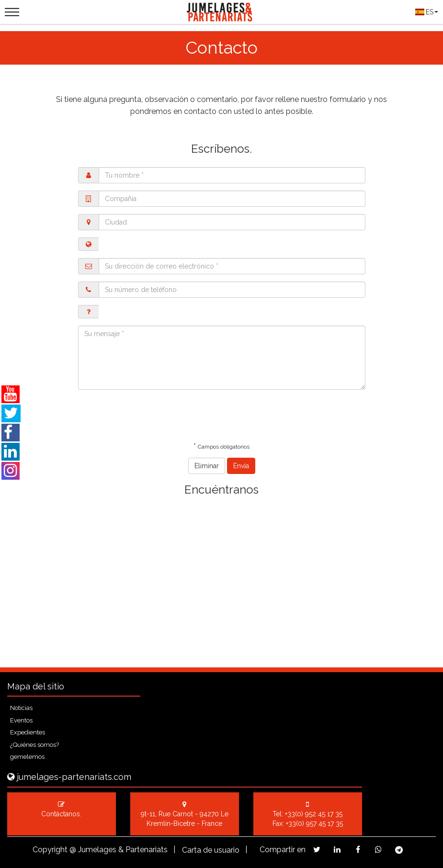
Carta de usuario (211, 850)
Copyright (50, 850)
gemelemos (27, 757)
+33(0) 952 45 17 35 (314, 814)
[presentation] (151, 416)
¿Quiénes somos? (34, 745)
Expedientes (28, 732)
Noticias (21, 708)
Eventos (21, 720)
